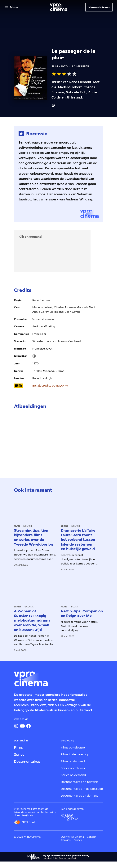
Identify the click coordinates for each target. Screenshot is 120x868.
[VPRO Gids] (69, 817)
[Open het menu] (11, 7)
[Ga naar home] (59, 7)
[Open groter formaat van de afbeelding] (59, 439)
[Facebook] (29, 726)
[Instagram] (16, 726)
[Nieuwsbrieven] (99, 7)
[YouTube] (22, 726)
